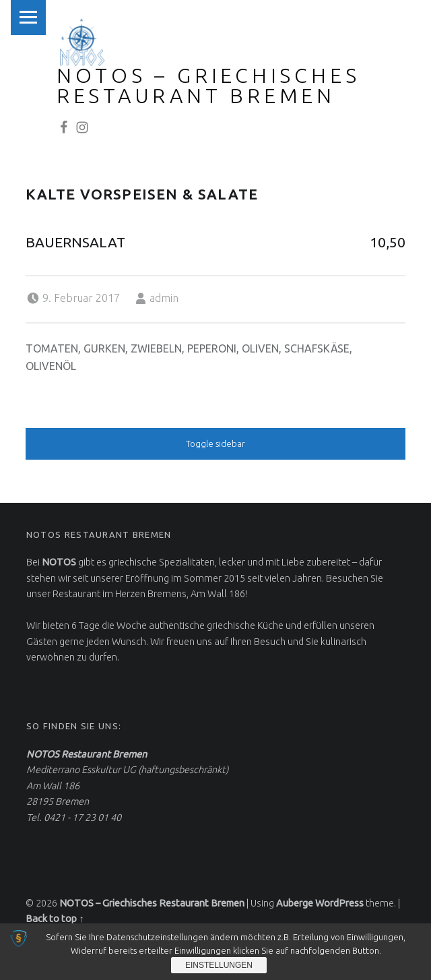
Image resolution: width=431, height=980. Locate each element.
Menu (28, 18)
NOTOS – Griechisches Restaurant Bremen (208, 86)
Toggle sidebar (215, 443)
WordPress (339, 903)
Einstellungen (219, 965)
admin (164, 298)
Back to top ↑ (55, 919)
